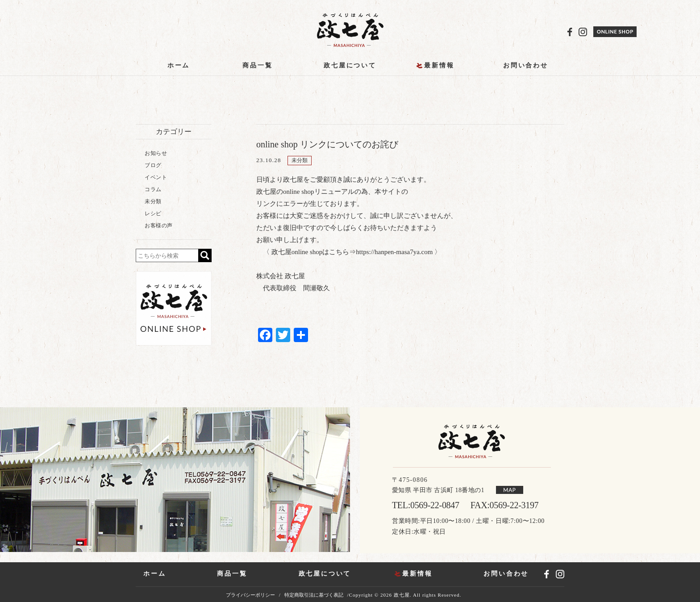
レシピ (153, 213)
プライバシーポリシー (250, 595)
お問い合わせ (526, 65)
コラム (153, 189)
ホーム (179, 65)
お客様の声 (159, 226)
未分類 (300, 160)
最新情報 (439, 65)
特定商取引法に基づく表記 (314, 595)
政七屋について (350, 65)
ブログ (153, 165)
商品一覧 (257, 65)
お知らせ (156, 153)
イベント (156, 177)
